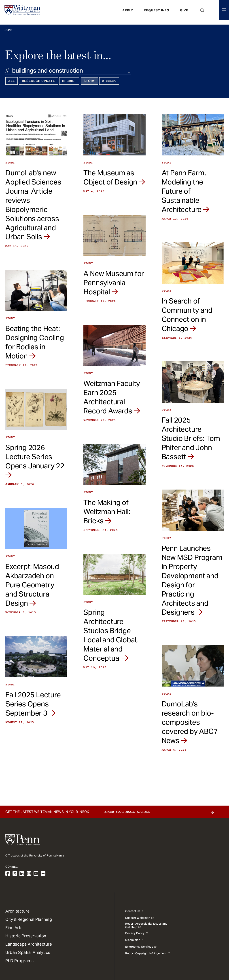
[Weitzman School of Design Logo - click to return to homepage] (24, 12)
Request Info (157, 12)
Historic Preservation (26, 936)
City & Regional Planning (29, 919)
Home (8, 30)
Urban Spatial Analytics (28, 952)
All (12, 81)
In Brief (69, 81)
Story (89, 81)
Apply (128, 12)
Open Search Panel (202, 12)
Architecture (17, 911)
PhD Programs (19, 961)
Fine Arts (14, 928)
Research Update (38, 81)
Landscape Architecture (29, 944)
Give (184, 12)
